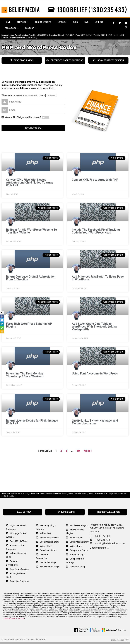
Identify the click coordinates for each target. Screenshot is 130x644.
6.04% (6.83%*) (69, 35)
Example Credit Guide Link (14, 618)
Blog (75, 22)
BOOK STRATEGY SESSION (108, 60)
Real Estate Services (19, 569)
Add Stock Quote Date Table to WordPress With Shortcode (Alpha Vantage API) (94, 327)
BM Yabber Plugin (48, 562)
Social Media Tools (19, 541)
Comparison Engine (79, 550)
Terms (30, 639)
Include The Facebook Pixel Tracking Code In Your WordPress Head (96, 231)
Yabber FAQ (45, 533)
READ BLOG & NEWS (22, 60)
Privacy (21, 639)
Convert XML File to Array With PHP (95, 180)
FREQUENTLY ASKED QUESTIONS (65, 60)
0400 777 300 (103, 536)
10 (78, 451)
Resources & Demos (49, 538)
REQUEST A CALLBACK (109, 512)
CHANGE (51, 96)
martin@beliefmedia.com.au (110, 543)
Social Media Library (49, 542)
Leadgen (62, 22)
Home (8, 22)
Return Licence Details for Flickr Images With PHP (32, 422)
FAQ (86, 22)
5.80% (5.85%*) (42, 35)
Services (23, 22)
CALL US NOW (24, 512)
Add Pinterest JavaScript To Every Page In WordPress (98, 278)
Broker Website (43, 22)
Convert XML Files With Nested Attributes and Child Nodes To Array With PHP (30, 183)
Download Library (48, 550)
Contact (31, 28)
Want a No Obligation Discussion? (21, 117)
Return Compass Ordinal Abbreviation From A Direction (31, 278)
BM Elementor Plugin (50, 567)
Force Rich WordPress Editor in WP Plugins (29, 325)
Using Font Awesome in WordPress (95, 373)
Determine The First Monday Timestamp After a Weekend (25, 375)
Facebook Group (78, 567)
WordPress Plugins (79, 526)
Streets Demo (76, 538)
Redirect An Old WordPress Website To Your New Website (32, 231)
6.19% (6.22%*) (7, 38)
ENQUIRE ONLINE (66, 512)
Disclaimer (40, 639)
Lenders (99, 22)
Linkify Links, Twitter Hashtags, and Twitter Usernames (95, 422)
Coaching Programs (19, 581)
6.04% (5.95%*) (31, 38)
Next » (88, 451)
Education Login (78, 555)
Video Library (46, 546)
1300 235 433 (103, 540)
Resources (12, 28)
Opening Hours (98, 548)
